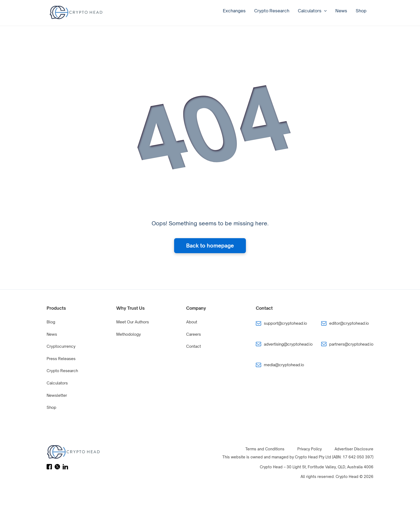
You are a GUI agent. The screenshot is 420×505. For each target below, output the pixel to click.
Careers (194, 334)
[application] (324, 11)
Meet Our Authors (133, 322)
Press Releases (61, 359)
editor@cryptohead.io (349, 323)
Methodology (129, 334)
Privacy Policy (310, 449)
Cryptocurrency (61, 346)
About (192, 322)
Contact (194, 346)
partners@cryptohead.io (351, 344)
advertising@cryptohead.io (288, 344)
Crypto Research (272, 11)
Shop (361, 11)
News (341, 11)
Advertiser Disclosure (354, 449)
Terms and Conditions (265, 449)
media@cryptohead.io (284, 365)
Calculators (312, 11)
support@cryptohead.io (285, 323)
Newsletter (57, 395)
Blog (51, 322)
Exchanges (234, 11)
